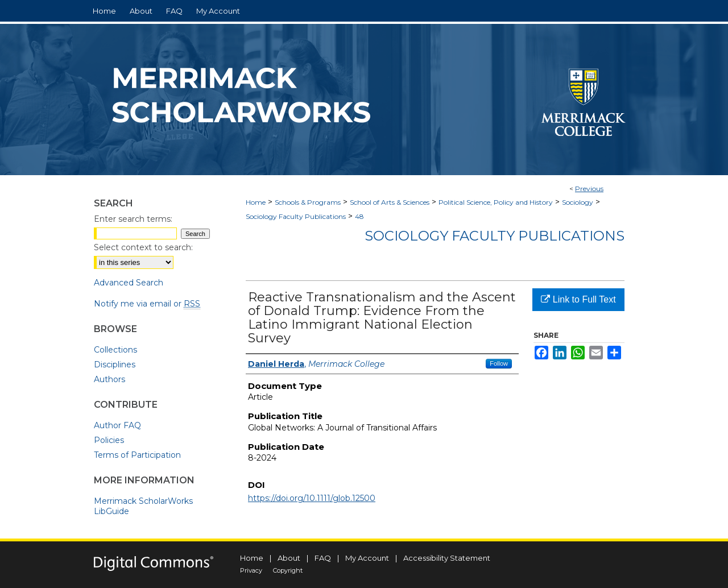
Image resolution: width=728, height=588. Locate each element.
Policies (109, 440)
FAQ (323, 558)
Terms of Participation (137, 455)
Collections (115, 350)
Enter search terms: (133, 219)
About (289, 558)
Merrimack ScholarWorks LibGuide (143, 506)
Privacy (251, 570)
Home (256, 202)
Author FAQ (117, 425)
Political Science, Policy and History (496, 202)
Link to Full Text (578, 299)
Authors (109, 379)
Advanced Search (129, 283)
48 (359, 216)
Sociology (578, 202)
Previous (589, 189)
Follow (499, 363)
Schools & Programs (308, 202)
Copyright (288, 570)
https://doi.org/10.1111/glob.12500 (312, 498)
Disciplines (115, 365)
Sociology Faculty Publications (296, 216)
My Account (367, 558)
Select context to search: (143, 247)
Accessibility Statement (447, 558)
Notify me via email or (147, 304)
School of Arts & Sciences (390, 202)
